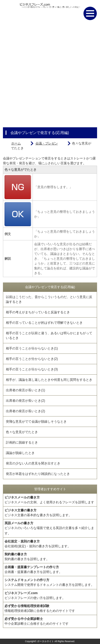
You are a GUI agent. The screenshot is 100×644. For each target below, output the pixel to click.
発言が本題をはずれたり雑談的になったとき (38, 474)
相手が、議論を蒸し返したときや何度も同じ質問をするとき (49, 380)
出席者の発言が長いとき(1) (25, 390)
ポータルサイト (45, 641)
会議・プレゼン (47, 143)
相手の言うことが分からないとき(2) (32, 359)
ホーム (16, 143)
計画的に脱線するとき (22, 442)
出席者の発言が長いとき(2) (25, 401)
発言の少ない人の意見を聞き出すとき (33, 463)
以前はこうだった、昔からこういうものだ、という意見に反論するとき (49, 299)
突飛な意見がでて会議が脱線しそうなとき (36, 422)
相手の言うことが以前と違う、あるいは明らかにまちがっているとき (49, 336)
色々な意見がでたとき (22, 432)
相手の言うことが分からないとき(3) (32, 369)
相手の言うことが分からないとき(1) (32, 348)
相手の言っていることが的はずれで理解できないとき (44, 323)
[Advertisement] (50, 77)
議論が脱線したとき (20, 453)
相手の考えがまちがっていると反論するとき (38, 312)
